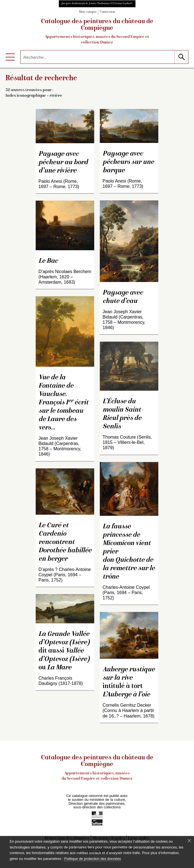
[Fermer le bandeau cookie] (189, 841)
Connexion (107, 12)
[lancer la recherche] (181, 57)
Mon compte (88, 12)
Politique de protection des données (92, 859)
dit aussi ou (64, 651)
